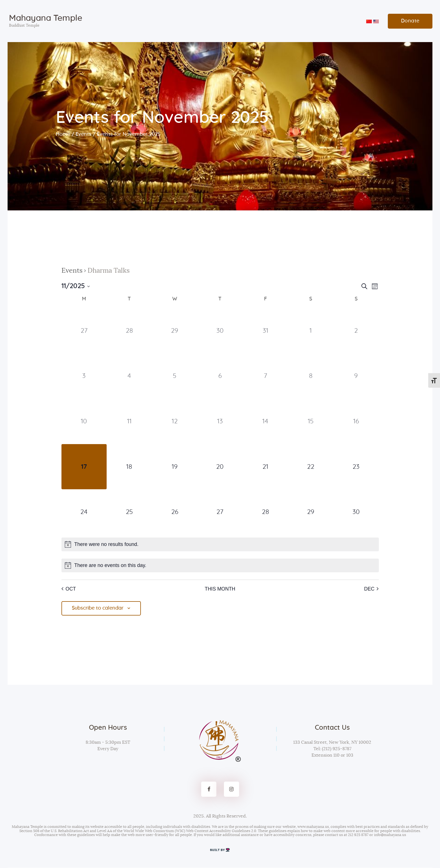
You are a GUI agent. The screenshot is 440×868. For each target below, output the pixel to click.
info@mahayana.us (390, 835)
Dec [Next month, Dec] (371, 589)
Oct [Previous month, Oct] (69, 589)
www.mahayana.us (313, 827)
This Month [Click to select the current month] (220, 589)
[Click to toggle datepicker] (76, 286)
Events (83, 134)
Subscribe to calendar (98, 608)
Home (63, 134)
